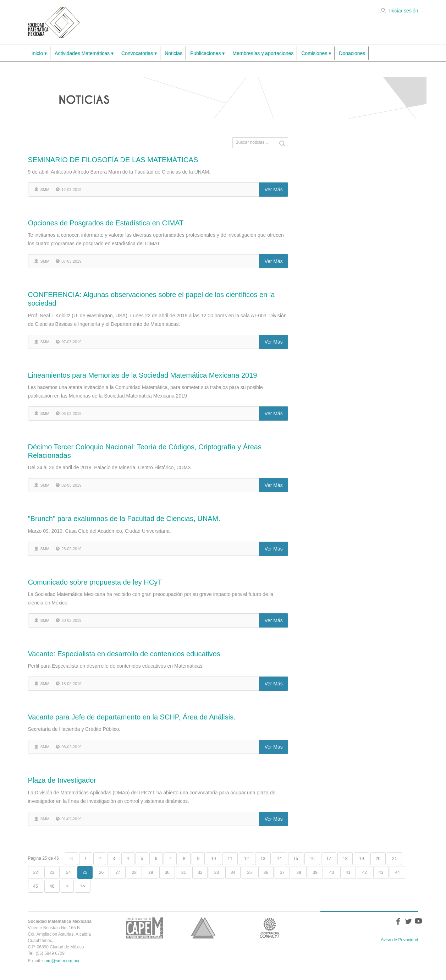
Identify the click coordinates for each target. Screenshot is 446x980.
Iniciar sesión (404, 11)
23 (52, 872)
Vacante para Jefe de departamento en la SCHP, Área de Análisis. (132, 717)
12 (246, 859)
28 (134, 872)
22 (36, 872)
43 (381, 872)
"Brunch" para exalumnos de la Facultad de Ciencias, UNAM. (124, 519)
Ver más (273, 190)
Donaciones (352, 53)
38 (299, 872)
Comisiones (316, 53)
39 (315, 872)
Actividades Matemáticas (84, 53)
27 (118, 872)
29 (151, 872)
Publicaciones (207, 53)
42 (365, 872)
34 (233, 872)
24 (68, 872)
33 (216, 872)
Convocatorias (139, 53)
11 (230, 859)
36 (266, 872)
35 (249, 872)
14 (279, 859)
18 (345, 859)
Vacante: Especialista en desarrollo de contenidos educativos (124, 654)
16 (312, 859)
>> (83, 886)
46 (52, 886)
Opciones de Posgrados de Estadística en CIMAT (106, 223)
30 (167, 872)
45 (36, 886)
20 (378, 859)
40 (332, 872)
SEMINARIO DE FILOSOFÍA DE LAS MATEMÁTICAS (113, 160)
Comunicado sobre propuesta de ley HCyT (95, 582)
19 (361, 859)
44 (397, 872)
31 (184, 872)
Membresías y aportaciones (263, 53)
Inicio (39, 53)
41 (348, 872)
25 (85, 872)
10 (213, 859)
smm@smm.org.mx (61, 961)
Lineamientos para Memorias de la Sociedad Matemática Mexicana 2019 (143, 375)
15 (296, 859)
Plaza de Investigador (62, 780)
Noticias (174, 53)
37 (282, 872)
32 (200, 872)
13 (263, 859)
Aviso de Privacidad (399, 940)
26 (101, 872)
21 (394, 859)
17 (329, 859)
